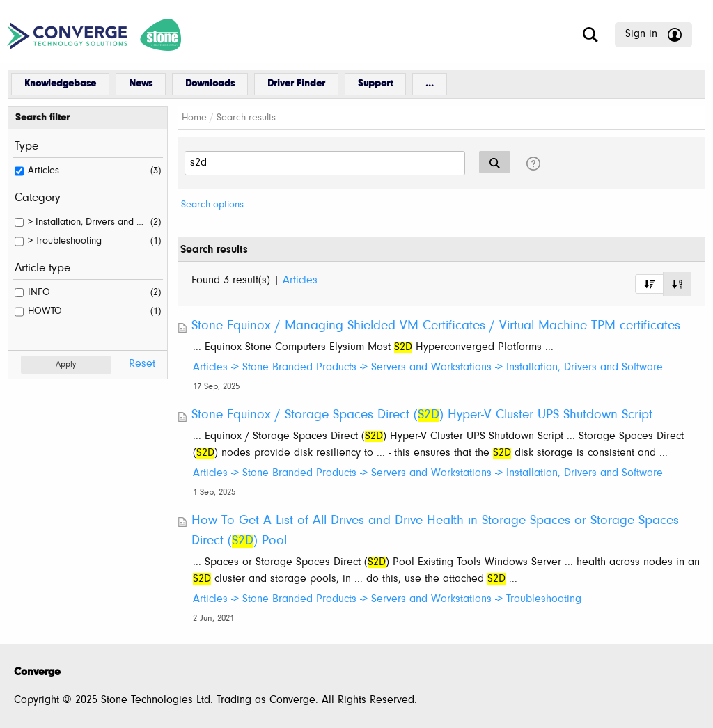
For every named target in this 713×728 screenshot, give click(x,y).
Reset (142, 364)
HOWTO (45, 311)
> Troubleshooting (65, 241)
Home (194, 118)
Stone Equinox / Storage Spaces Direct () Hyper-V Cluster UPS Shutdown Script (422, 415)
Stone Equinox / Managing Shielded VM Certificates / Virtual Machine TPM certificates (436, 326)
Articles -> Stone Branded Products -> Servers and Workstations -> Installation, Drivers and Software (428, 367)
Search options (212, 205)
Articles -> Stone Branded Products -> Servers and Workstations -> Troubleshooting (387, 599)
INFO (39, 293)
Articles (44, 171)
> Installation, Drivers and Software (87, 222)
